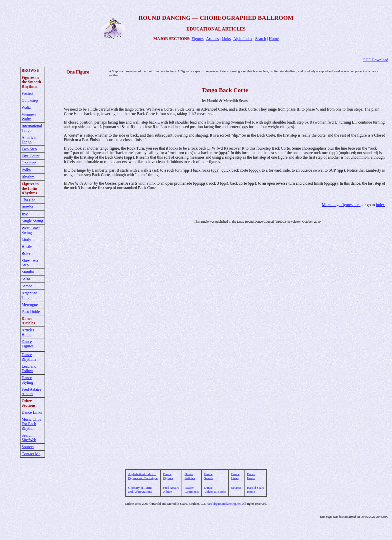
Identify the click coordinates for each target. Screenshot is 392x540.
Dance (27, 412)
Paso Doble (31, 312)
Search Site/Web (29, 438)
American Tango (29, 140)
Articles (213, 39)
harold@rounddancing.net (224, 504)
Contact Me (31, 454)
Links (226, 39)
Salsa (26, 279)
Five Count (30, 156)
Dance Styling (27, 380)
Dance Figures (27, 344)
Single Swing (32, 221)
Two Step (29, 149)
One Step (29, 163)
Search (261, 39)
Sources (28, 447)
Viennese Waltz (29, 117)
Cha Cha (28, 200)
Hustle (27, 246)
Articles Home (28, 332)
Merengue (30, 305)
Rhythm (28, 177)
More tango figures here (341, 205)
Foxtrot (27, 93)
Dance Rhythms (29, 357)
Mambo (28, 272)
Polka (26, 170)
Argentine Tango (29, 295)
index (380, 205)
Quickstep (30, 100)
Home (274, 39)
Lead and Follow (29, 369)
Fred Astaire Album (31, 392)
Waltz (26, 107)
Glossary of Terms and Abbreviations (140, 490)
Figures (197, 39)
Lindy (26, 239)
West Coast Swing (30, 230)
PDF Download (376, 60)
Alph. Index (243, 39)
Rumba (27, 207)
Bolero (27, 253)
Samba (27, 286)
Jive (25, 214)
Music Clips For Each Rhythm (31, 424)
